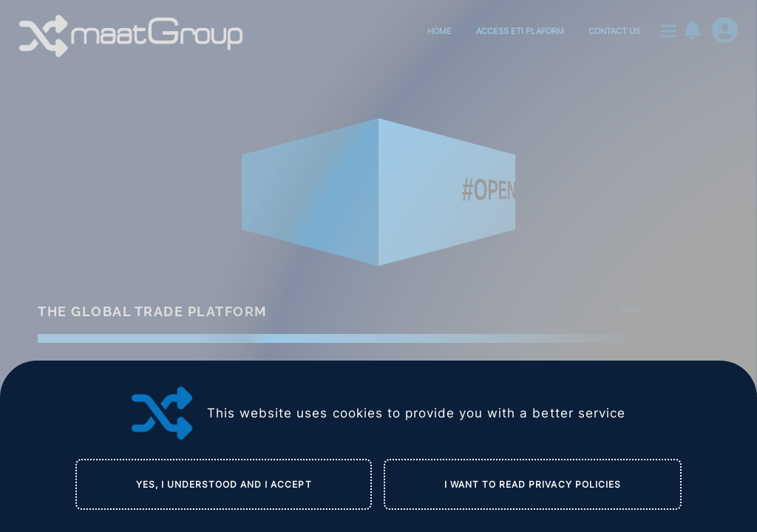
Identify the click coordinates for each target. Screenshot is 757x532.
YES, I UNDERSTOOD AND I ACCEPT (224, 484)
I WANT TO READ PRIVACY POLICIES (533, 484)
